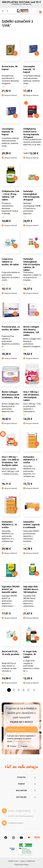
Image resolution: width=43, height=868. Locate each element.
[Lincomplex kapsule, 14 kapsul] (32, 65)
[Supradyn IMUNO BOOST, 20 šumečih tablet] (11, 587)
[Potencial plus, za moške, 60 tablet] (11, 327)
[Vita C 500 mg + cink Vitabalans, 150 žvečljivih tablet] (32, 392)
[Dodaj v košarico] (15, 53)
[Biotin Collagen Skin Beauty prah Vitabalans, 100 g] (11, 392)
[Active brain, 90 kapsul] (11, 65)
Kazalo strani (13, 861)
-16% (26, 103)
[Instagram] (14, 838)
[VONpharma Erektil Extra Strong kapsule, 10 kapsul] (32, 128)
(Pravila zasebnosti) (22, 741)
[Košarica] (38, 11)
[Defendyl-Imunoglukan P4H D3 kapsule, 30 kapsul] (32, 193)
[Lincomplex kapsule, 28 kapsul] (11, 128)
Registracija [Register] (19, 864)
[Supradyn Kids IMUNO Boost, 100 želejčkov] (32, 587)
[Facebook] (6, 838)
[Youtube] (21, 838)
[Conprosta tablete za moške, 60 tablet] (11, 260)
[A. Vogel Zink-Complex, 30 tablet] (32, 651)
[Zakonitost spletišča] (26, 849)
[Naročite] (21, 729)
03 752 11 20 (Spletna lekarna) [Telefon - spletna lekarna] (19, 811)
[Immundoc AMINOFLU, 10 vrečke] (11, 522)
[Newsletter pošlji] (34, 729)
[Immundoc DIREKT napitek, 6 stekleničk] (32, 522)
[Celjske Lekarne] (23, 11)
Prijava (13, 746)
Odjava (24, 746)
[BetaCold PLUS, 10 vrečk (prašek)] (11, 651)
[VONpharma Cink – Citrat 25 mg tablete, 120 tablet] (11, 193)
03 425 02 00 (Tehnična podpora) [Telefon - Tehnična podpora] (20, 816)
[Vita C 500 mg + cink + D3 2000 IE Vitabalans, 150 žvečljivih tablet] (11, 457)
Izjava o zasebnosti (28, 861)
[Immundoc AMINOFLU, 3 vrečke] (32, 457)
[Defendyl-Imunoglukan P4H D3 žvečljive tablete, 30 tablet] (32, 260)
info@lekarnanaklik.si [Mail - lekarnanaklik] (16, 823)
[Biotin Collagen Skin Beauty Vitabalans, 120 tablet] (32, 327)
